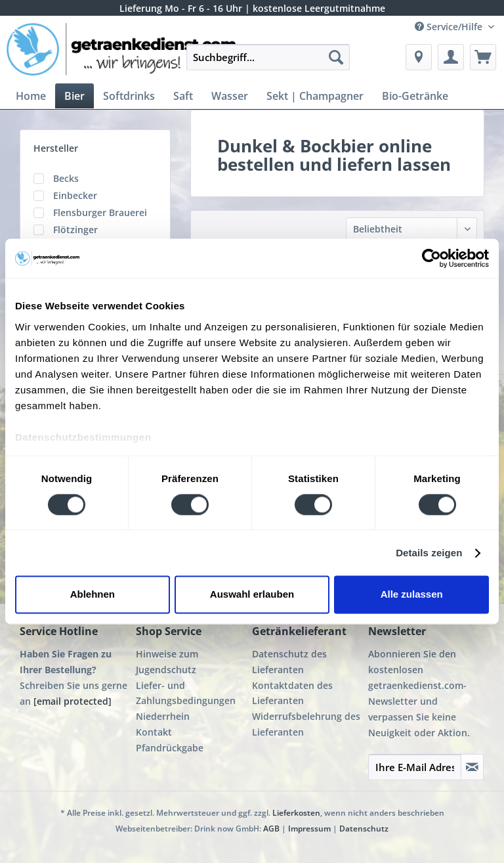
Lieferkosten (296, 813)
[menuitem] (268, 63)
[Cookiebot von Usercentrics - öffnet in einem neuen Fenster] (431, 258)
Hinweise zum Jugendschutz (167, 662)
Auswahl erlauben (252, 595)
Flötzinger (75, 230)
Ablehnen (93, 595)
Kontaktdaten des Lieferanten (292, 693)
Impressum (309, 829)
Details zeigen (429, 553)
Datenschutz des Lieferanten (289, 662)
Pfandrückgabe (170, 748)
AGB (271, 829)
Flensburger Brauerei (100, 212)
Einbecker (75, 195)
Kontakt (154, 732)
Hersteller (56, 148)
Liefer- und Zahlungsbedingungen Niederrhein (186, 701)
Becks (66, 178)
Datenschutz (364, 829)
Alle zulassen (412, 595)
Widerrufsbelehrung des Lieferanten (306, 724)
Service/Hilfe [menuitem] (450, 27)
